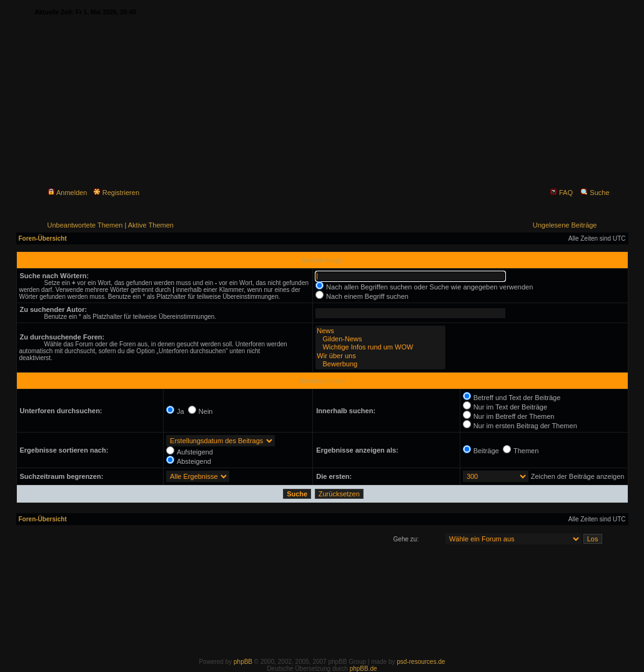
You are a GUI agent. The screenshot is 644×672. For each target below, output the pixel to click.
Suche (595, 193)
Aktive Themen (151, 225)
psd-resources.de (421, 662)
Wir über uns (380, 356)
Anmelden (67, 193)
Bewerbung (380, 364)
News (380, 331)
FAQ (561, 193)
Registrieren (116, 193)
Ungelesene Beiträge (565, 225)
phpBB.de (364, 669)
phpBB (243, 662)
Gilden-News (380, 339)
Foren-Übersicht (43, 238)
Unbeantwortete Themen (85, 225)
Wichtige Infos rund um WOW (380, 347)
